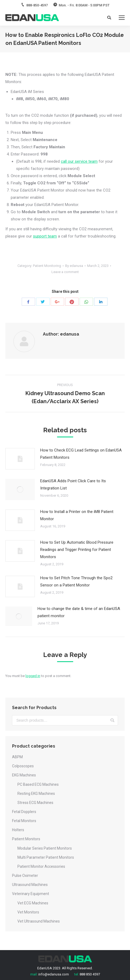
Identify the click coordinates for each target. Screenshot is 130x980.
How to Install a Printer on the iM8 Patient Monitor (77, 515)
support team (45, 236)
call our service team (79, 161)
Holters (18, 830)
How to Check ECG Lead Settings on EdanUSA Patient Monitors (81, 454)
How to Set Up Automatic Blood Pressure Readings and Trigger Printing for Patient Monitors (77, 550)
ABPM (17, 757)
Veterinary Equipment (31, 894)
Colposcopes (23, 766)
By (74, 266)
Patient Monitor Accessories (41, 866)
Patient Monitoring (47, 266)
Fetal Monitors (24, 821)
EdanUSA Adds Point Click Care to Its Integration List (73, 485)
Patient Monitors (26, 839)
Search (112, 720)
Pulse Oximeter (25, 876)
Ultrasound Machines (30, 885)
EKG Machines (24, 775)
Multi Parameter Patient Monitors (46, 857)
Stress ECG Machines (35, 803)
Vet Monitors (28, 912)
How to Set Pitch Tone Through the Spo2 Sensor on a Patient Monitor (76, 582)
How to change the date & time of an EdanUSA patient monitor (79, 612)
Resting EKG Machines (36, 794)
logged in (33, 676)
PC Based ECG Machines (38, 784)
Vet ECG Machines (33, 903)
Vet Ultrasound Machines (39, 921)
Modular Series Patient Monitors (45, 848)
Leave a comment (65, 272)
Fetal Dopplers (24, 812)
